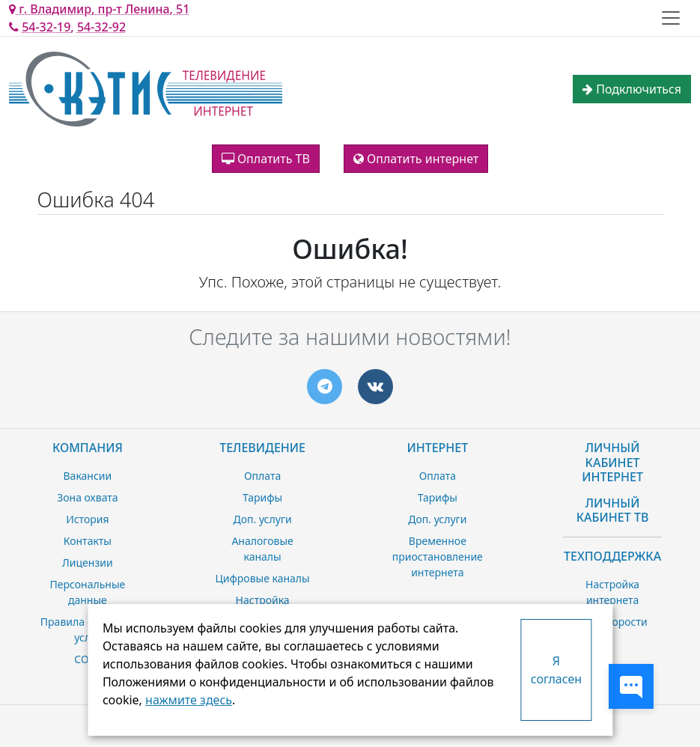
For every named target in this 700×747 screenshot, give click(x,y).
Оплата (262, 476)
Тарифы (262, 497)
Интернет (437, 448)
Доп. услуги (263, 519)
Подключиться (632, 89)
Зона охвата (87, 497)
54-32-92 (101, 27)
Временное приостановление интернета (438, 557)
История (87, 519)
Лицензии (88, 562)
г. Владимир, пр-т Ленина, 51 (99, 9)
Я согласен (556, 670)
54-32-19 (46, 27)
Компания (88, 448)
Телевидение (262, 448)
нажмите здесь (189, 700)
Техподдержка (612, 556)
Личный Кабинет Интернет (612, 462)
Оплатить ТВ (266, 159)
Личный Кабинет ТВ (613, 510)
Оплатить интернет (416, 159)
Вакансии (88, 476)
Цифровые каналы (262, 578)
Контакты (88, 541)
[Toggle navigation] (671, 18)
